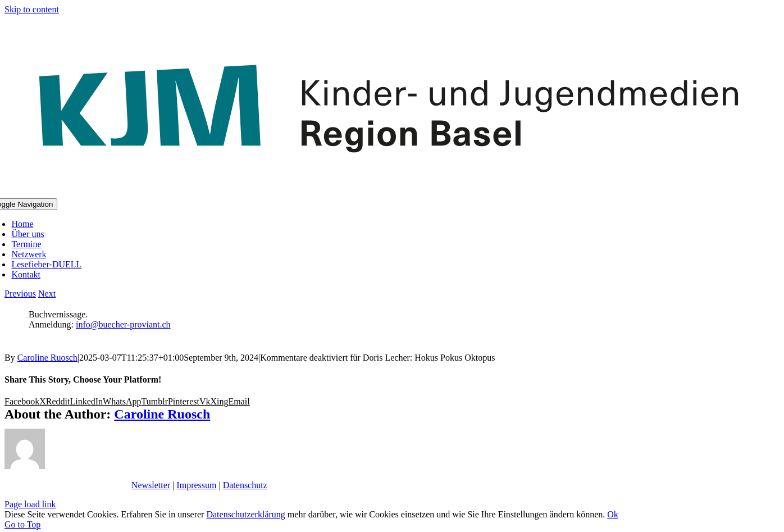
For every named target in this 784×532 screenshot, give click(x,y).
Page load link (30, 504)
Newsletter (151, 485)
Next (47, 294)
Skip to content (32, 9)
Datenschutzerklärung (245, 514)
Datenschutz (245, 485)
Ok (613, 514)
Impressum (196, 485)
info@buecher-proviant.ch (123, 324)
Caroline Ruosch (47, 358)
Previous (20, 294)
